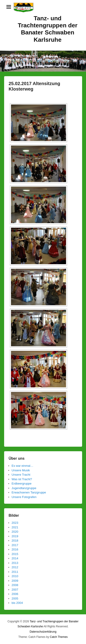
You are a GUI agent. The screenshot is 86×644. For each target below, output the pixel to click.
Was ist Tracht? (22, 479)
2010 (15, 576)
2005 (15, 598)
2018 (15, 541)
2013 (15, 563)
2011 (15, 572)
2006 (15, 594)
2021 (15, 527)
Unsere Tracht (21, 475)
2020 (15, 532)
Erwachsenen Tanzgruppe (29, 492)
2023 (15, 523)
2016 (15, 549)
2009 (15, 581)
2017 (15, 545)
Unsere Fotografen (24, 497)
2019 (15, 536)
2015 (15, 554)
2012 (15, 567)
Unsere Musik (21, 470)
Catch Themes (59, 637)
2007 (15, 590)
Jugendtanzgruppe (24, 488)
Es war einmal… (23, 466)
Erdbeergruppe (22, 484)
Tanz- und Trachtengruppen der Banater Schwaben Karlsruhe (47, 29)
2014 (15, 558)
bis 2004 (17, 603)
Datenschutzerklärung (43, 632)
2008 (15, 585)
